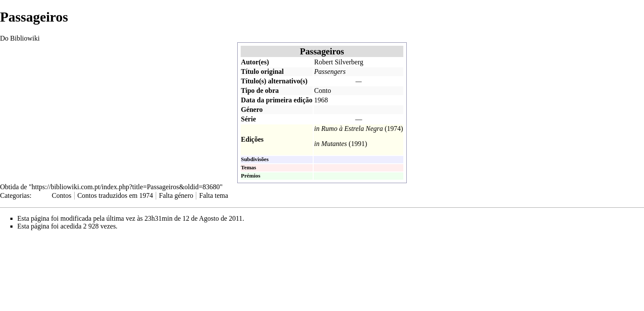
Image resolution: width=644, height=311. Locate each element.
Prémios (251, 176)
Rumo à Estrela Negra (352, 129)
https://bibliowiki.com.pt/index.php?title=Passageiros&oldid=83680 (126, 187)
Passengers (330, 71)
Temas (249, 168)
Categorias (15, 195)
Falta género (176, 195)
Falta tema (214, 195)
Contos (61, 195)
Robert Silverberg (339, 62)
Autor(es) (255, 62)
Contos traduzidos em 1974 (115, 195)
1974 (394, 129)
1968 (321, 100)
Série (249, 119)
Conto (322, 90)
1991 (358, 144)
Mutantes (334, 144)
